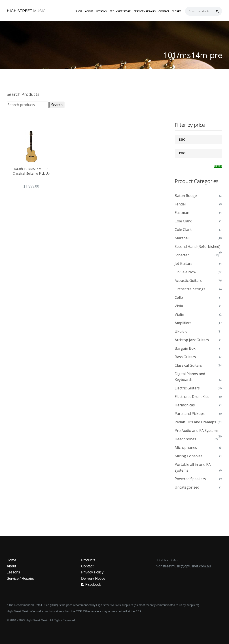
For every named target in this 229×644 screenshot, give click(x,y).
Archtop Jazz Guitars (192, 340)
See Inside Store (120, 11)
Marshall (182, 238)
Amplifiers (183, 323)
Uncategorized (187, 487)
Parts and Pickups (190, 414)
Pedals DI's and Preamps (195, 422)
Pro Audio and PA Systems (197, 431)
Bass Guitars (185, 357)
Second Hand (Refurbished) (197, 247)
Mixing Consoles (189, 456)
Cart (176, 11)
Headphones (185, 439)
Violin (179, 314)
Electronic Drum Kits (192, 397)
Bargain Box (185, 348)
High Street (26, 11)
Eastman (182, 213)
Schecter (182, 255)
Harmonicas (185, 405)
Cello (179, 297)
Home (12, 560)
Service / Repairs (145, 11)
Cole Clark (183, 221)
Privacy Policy (92, 572)
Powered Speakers (190, 479)
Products (88, 560)
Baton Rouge (186, 196)
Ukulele (181, 331)
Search (57, 105)
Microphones (186, 447)
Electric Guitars (187, 388)
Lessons (101, 11)
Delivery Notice (93, 578)
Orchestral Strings (190, 289)
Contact (164, 11)
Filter (218, 166)
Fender (180, 204)
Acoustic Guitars (188, 280)
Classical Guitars (188, 365)
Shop (79, 11)
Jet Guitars (183, 263)
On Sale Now (185, 272)
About (89, 11)
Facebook (91, 584)
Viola (179, 306)
